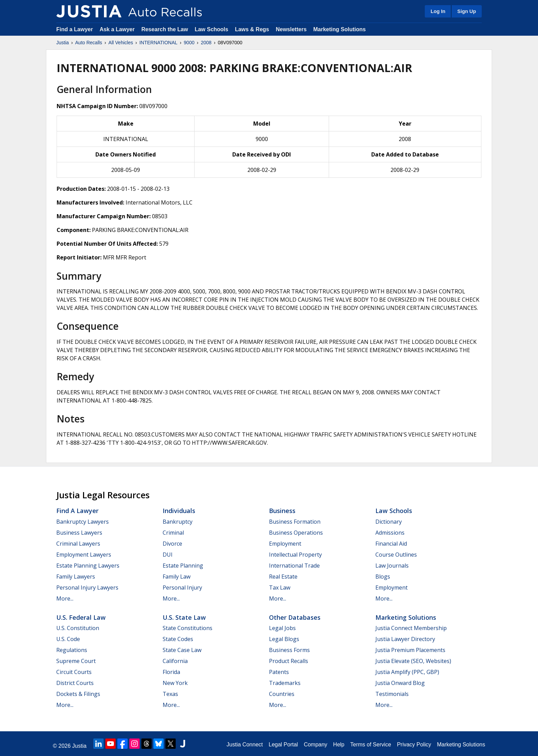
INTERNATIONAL (158, 43)
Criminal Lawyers (78, 544)
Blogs (383, 577)
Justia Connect (245, 745)
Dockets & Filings (78, 694)
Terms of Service (371, 745)
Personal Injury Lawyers (87, 588)
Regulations (72, 650)
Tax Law (280, 588)
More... (65, 598)
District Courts (75, 683)
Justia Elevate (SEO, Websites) (413, 661)
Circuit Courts (74, 672)
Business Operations (296, 533)
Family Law (177, 577)
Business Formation (295, 522)
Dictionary (389, 522)
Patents (279, 672)
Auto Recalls (89, 43)
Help (339, 745)
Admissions (390, 533)
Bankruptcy (178, 522)
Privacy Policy (414, 745)
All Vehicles (121, 43)
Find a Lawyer (75, 29)
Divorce (172, 544)
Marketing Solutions (340, 29)
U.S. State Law (184, 617)
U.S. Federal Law (81, 617)
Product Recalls (289, 661)
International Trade (294, 566)
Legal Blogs (284, 639)
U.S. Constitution (78, 628)
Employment (285, 544)
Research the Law (165, 29)
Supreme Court (76, 661)
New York (175, 683)
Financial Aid (391, 544)
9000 (189, 43)
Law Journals (392, 566)
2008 (206, 43)
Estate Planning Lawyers (88, 566)
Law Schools (211, 29)
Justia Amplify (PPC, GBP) (407, 672)
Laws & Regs (252, 29)
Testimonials (392, 694)
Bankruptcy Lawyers (83, 522)
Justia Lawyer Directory (405, 639)
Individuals (179, 511)
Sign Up (467, 11)
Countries (282, 694)
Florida (171, 672)
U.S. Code (68, 639)
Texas (170, 694)
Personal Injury (182, 588)
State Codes (178, 639)
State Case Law (182, 650)
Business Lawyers (79, 533)
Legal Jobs (282, 628)
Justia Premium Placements (410, 650)
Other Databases (295, 617)
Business (282, 511)
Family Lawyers (76, 577)
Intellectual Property (295, 555)
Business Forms (289, 650)
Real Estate (283, 577)
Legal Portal (283, 745)
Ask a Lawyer (118, 29)
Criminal (173, 533)
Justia (63, 43)
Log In (438, 11)
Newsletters (291, 29)
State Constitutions (188, 628)
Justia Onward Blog (400, 683)
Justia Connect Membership (411, 628)
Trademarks (285, 683)
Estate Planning (183, 566)
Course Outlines (396, 555)
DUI (168, 555)
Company (315, 745)
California (175, 661)
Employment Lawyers (84, 555)
